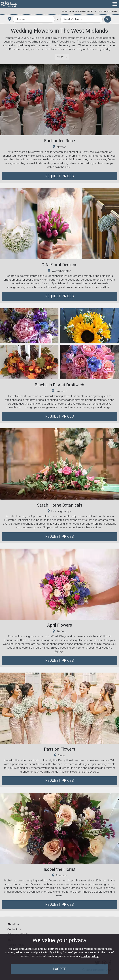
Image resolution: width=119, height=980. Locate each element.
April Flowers (60, 625)
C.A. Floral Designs (60, 265)
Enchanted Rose (60, 141)
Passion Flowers (60, 749)
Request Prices (60, 176)
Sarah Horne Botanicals (60, 505)
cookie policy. (90, 956)
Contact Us (14, 929)
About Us (13, 924)
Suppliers (67, 11)
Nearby (60, 57)
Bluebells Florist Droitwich (60, 385)
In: (58, 19)
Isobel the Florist (60, 869)
